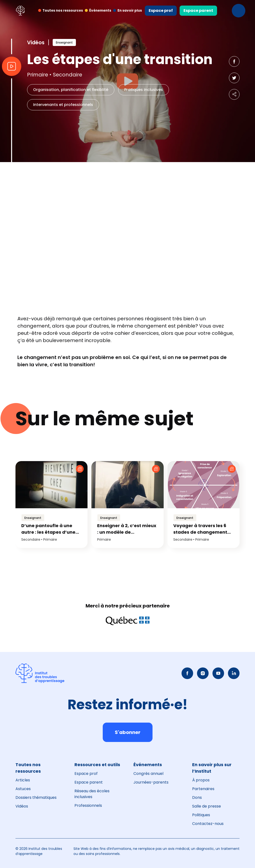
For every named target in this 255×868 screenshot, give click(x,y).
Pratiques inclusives (144, 90)
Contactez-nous (208, 824)
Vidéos (22, 806)
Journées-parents (151, 782)
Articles (23, 780)
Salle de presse (207, 806)
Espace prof (161, 11)
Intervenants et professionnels (63, 105)
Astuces (23, 789)
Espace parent (198, 11)
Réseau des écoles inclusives (92, 794)
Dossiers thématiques (36, 797)
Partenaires (203, 789)
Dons (197, 797)
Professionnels (88, 805)
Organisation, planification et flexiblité (71, 90)
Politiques (201, 815)
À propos (201, 780)
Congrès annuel (148, 774)
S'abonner (128, 732)
